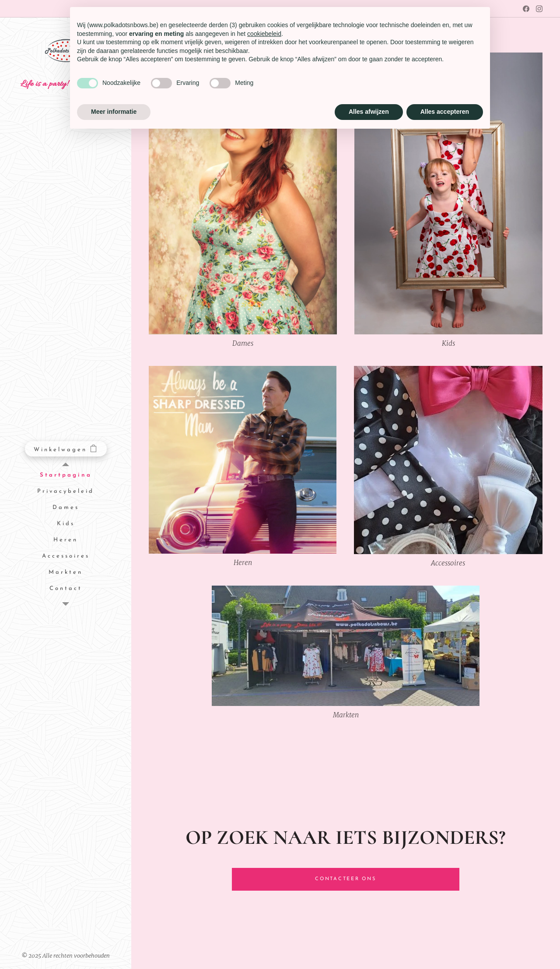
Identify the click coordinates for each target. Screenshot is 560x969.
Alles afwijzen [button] (369, 112)
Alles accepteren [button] (445, 112)
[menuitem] (66, 476)
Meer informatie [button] (114, 112)
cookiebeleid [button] (264, 34)
